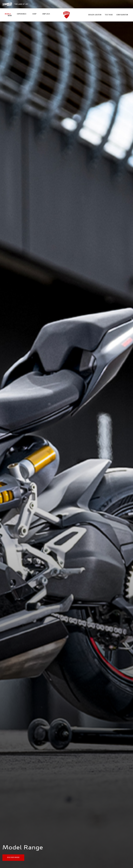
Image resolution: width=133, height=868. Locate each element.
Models (8, 14)
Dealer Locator (95, 15)
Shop (34, 14)
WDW (10, 16)
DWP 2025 (46, 14)
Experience (22, 14)
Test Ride (109, 15)
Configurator (122, 15)
